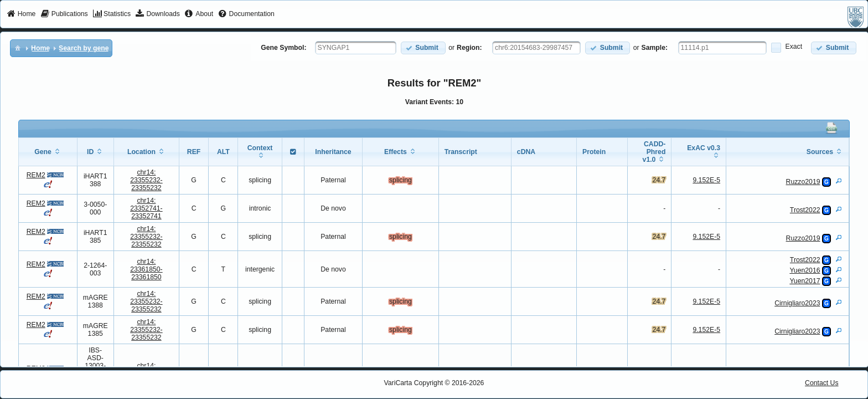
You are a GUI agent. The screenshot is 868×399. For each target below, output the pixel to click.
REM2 (36, 175)
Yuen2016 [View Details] (805, 270)
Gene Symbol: (283, 48)
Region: (469, 48)
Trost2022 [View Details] (805, 210)
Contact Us (822, 383)
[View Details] (839, 181)
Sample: (655, 48)
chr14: (146, 180)
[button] (423, 48)
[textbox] (356, 48)
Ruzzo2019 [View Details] (803, 182)
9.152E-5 (706, 180)
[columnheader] (48, 152)
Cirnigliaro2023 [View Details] (797, 303)
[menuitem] (21, 14)
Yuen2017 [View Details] (805, 281)
